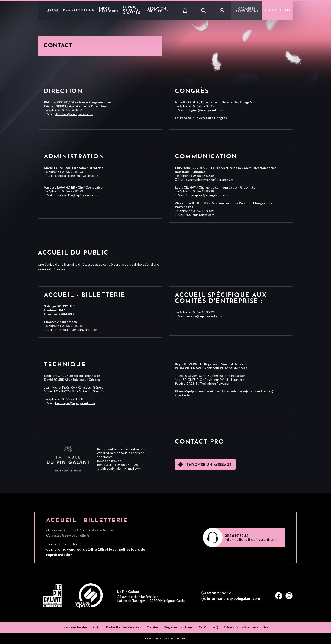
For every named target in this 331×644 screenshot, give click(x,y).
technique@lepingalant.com (75, 403)
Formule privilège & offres (133, 10)
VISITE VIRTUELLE (278, 10)
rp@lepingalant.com (200, 215)
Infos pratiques (109, 10)
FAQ (215, 627)
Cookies (153, 627)
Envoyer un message (209, 465)
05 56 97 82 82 (237, 535)
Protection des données (123, 627)
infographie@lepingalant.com (207, 195)
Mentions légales (75, 627)
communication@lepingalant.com (210, 179)
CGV (202, 627)
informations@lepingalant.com (77, 330)
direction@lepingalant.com (74, 114)
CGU (97, 627)
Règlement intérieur (179, 627)
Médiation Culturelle (158, 10)
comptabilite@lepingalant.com (77, 176)
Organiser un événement (247, 10)
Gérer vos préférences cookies (246, 627)
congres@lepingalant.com (204, 110)
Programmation (79, 10)
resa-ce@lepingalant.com (204, 316)
